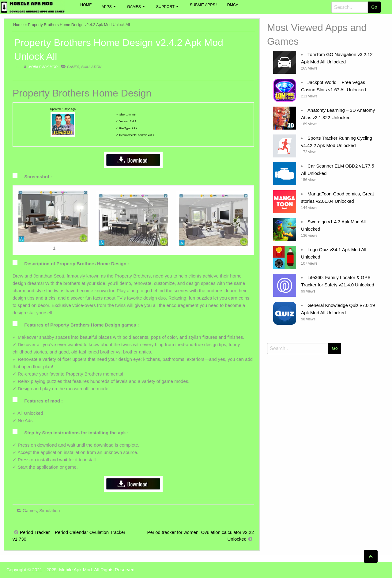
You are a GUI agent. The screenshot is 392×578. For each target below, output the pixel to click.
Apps (106, 7)
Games (134, 7)
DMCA (233, 5)
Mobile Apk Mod (43, 67)
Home (86, 5)
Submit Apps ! (204, 5)
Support (165, 7)
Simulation (91, 67)
